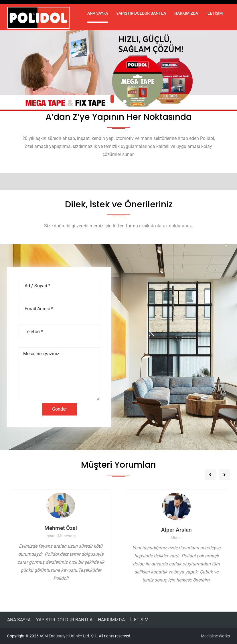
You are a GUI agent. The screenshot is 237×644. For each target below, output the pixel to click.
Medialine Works (215, 636)
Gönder (59, 409)
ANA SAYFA (98, 13)
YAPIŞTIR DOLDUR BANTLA (141, 13)
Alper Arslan (176, 530)
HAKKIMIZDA (186, 13)
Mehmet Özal (61, 528)
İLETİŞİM (215, 13)
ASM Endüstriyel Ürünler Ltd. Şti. (68, 636)
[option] (61, 539)
